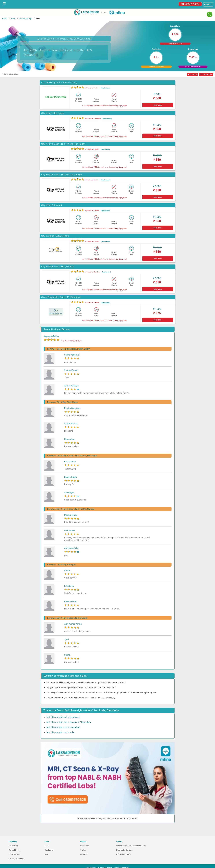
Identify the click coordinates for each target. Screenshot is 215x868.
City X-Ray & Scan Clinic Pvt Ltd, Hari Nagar (63, 144)
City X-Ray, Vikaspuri (52, 205)
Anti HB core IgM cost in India (60, 732)
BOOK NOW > (158, 105)
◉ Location (192, 74)
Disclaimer (49, 850)
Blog (46, 854)
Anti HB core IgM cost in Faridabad (63, 717)
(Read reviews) (105, 88)
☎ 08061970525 (190, 4)
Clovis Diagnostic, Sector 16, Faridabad (61, 297)
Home (5, 19)
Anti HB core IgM (26, 19)
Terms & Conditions (17, 859)
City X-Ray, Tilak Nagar (53, 113)
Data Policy (14, 846)
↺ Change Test (206, 74)
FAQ (46, 846)
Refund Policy (15, 850)
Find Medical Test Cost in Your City (131, 846)
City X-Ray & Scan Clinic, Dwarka (58, 267)
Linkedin (84, 854)
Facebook (85, 846)
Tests (13, 19)
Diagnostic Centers (124, 850)
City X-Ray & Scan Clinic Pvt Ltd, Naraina (62, 175)
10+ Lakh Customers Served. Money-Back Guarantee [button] (64, 38)
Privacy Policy (15, 854)
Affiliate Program (123, 854)
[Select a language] (208, 4)
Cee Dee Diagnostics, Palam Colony (59, 83)
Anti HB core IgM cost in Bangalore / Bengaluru (69, 722)
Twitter (83, 850)
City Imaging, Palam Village (55, 236)
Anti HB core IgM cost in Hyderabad (63, 727)
